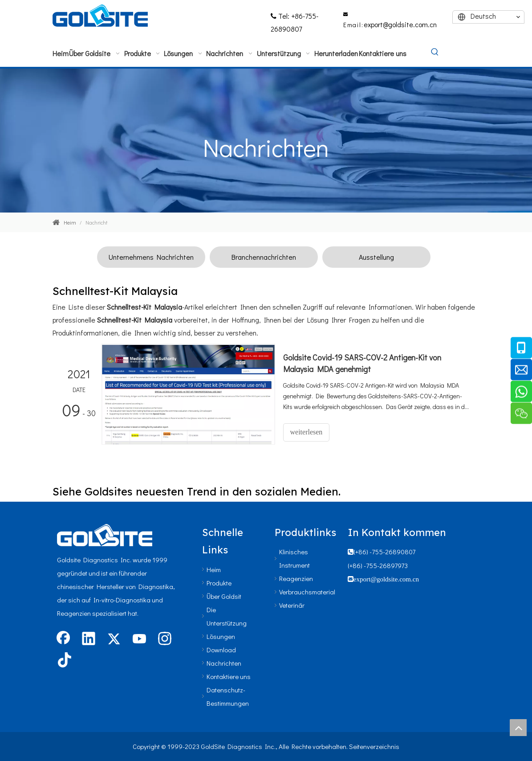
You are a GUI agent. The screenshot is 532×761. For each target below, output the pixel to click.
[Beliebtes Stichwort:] (435, 53)
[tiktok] (63, 661)
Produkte (219, 583)
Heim (214, 569)
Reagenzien (296, 578)
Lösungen (221, 636)
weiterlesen (307, 432)
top (518, 728)
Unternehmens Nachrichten (151, 257)
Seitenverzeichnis (374, 746)
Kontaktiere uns (229, 676)
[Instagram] (165, 639)
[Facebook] (63, 639)
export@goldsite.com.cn (400, 24)
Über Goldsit (224, 596)
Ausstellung (376, 257)
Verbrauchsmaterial (307, 592)
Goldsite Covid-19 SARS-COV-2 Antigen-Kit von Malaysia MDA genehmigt (362, 363)
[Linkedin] (89, 639)
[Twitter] (114, 639)
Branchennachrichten (264, 257)
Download (221, 650)
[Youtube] (139, 639)
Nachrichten (224, 663)
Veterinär (292, 605)
